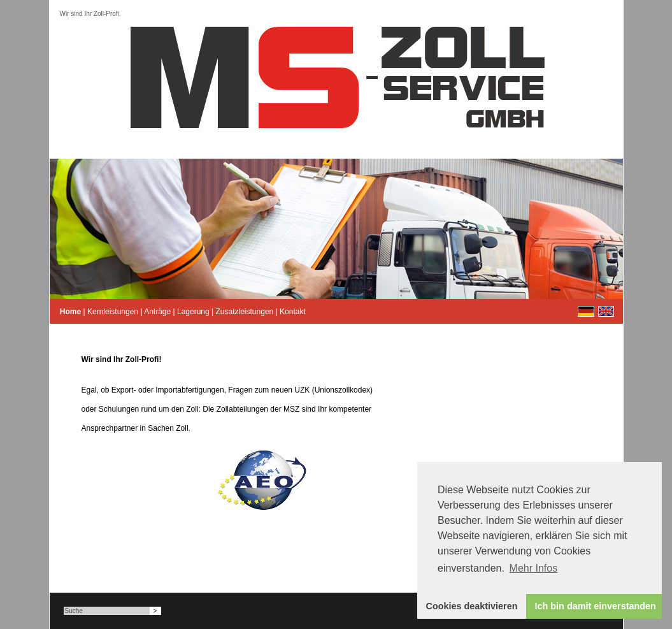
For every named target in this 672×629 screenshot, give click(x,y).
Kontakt (293, 312)
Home (70, 312)
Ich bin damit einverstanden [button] (596, 606)
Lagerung (193, 312)
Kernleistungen (113, 312)
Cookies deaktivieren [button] (472, 606)
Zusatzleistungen (245, 312)
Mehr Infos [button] (534, 568)
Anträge (157, 312)
